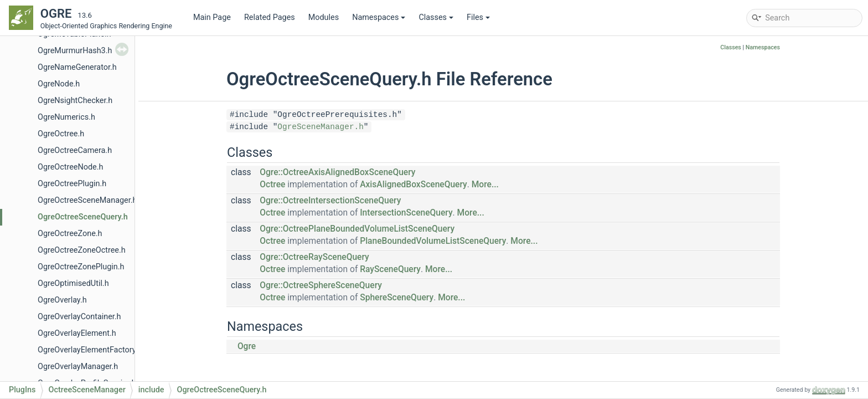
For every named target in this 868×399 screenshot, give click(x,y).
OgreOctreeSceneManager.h (87, 200)
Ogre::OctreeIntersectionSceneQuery (330, 201)
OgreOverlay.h (62, 300)
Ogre (247, 346)
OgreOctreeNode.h (70, 167)
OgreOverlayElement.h (77, 333)
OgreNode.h (59, 84)
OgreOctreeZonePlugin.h (81, 267)
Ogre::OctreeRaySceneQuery (314, 257)
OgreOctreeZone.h (70, 234)
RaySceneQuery (390, 269)
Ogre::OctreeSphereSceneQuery (321, 285)
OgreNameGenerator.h (77, 67)
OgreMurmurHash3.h (75, 51)
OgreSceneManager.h (320, 127)
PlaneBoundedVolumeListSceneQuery (433, 241)
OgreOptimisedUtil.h (73, 283)
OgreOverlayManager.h (78, 367)
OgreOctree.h (61, 134)
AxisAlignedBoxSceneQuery (414, 185)
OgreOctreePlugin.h (72, 184)
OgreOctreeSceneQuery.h (83, 217)
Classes (436, 17)
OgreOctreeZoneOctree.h (82, 250)
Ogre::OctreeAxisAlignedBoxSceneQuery (337, 172)
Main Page (212, 17)
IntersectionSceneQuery (406, 213)
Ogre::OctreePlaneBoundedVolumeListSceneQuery (357, 229)
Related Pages (270, 17)
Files (478, 17)
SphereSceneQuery (397, 298)
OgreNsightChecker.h (75, 101)
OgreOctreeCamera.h (75, 150)
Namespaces (379, 17)
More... (485, 185)
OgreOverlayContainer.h (79, 317)
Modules (324, 17)
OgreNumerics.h (66, 117)
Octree (272, 185)
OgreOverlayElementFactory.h (90, 350)
